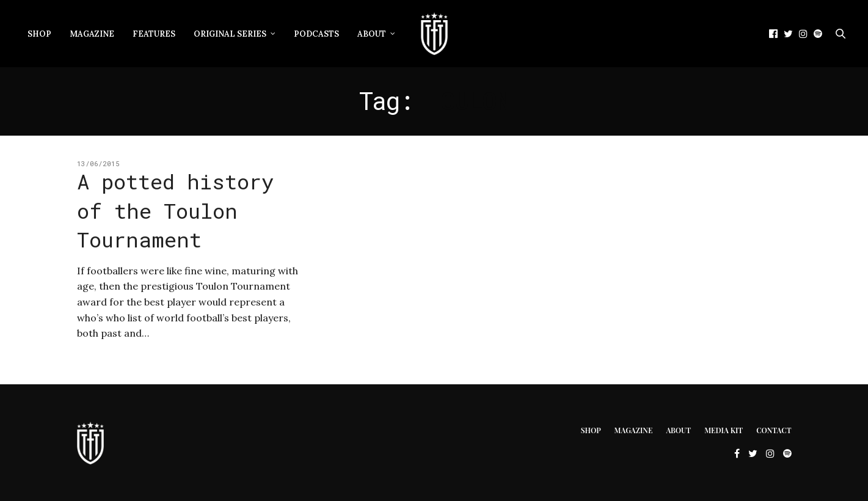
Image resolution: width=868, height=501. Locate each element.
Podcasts (316, 34)
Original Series (230, 34)
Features (154, 34)
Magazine (92, 34)
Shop (39, 34)
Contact (774, 430)
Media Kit (724, 430)
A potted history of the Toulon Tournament (175, 210)
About (372, 34)
